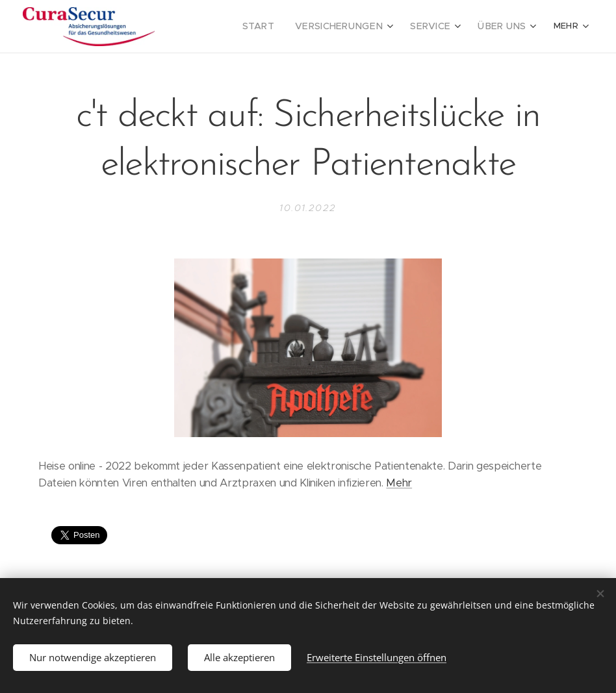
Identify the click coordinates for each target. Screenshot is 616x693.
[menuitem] (279, 27)
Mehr (399, 484)
